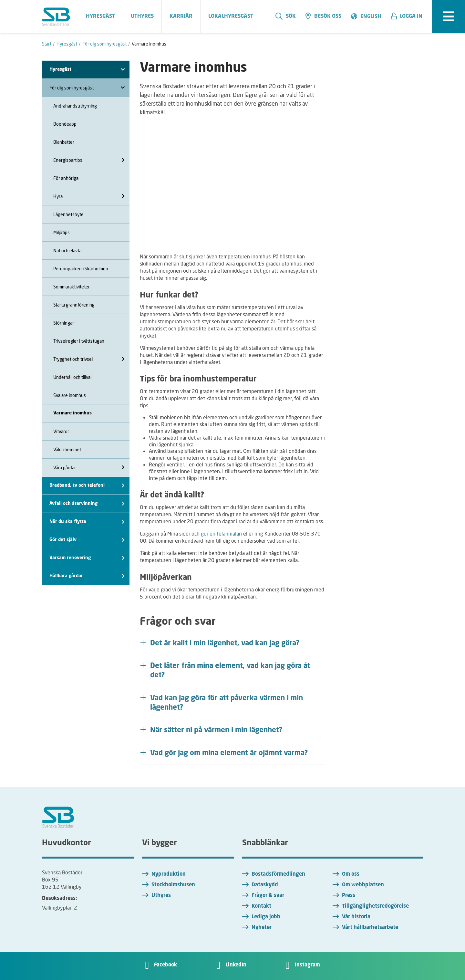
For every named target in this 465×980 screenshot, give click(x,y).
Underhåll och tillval (72, 377)
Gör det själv (87, 540)
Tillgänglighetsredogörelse (375, 906)
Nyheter (262, 928)
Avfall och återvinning (87, 504)
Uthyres (161, 896)
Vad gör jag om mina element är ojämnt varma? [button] (229, 753)
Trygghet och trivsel (89, 359)
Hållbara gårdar (87, 576)
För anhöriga (66, 178)
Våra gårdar (89, 468)
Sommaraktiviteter (72, 287)
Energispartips (89, 160)
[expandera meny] (449, 16)
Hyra (89, 196)
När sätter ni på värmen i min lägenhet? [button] (216, 730)
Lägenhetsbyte (68, 214)
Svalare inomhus (70, 395)
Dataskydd (265, 885)
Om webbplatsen (363, 885)
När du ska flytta (87, 522)
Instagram (307, 965)
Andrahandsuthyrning (75, 106)
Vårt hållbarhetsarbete (370, 928)
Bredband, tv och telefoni (87, 486)
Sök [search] (286, 16)
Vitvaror (61, 431)
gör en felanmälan (221, 533)
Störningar (64, 323)
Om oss (351, 874)
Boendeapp (65, 124)
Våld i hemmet (67, 449)
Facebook (165, 965)
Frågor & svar (268, 896)
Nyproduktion (169, 874)
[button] (409, 16)
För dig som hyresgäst (87, 88)
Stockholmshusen (173, 885)
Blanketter (64, 142)
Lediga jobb (266, 917)
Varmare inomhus (72, 413)
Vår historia (356, 917)
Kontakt (261, 906)
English (371, 17)
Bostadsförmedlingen (278, 874)
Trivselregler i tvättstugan (79, 341)
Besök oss (323, 16)
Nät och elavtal (68, 250)
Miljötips (62, 232)
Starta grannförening (74, 305)
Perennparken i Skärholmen (81, 269)
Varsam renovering (87, 558)
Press (349, 896)
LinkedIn (236, 965)
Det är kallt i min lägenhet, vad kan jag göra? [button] (225, 643)
